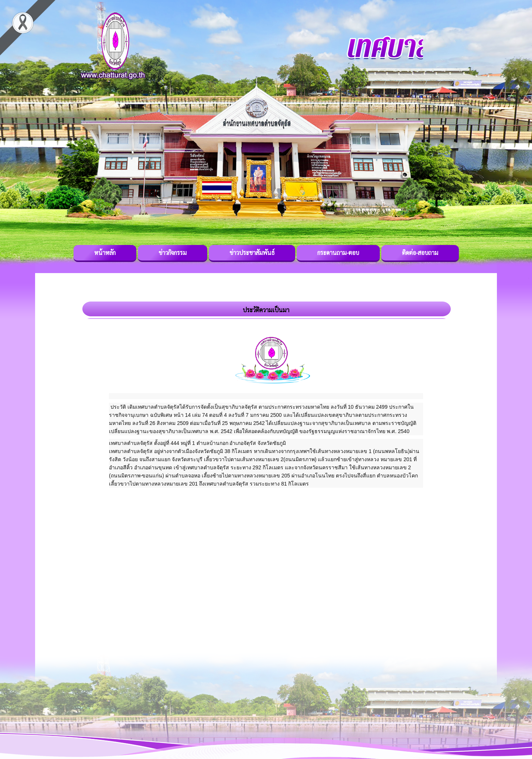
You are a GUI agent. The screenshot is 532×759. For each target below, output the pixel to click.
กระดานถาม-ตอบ (338, 253)
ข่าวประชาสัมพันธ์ (252, 253)
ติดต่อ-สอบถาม (420, 253)
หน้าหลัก (105, 253)
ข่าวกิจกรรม (173, 253)
